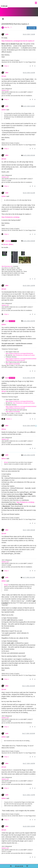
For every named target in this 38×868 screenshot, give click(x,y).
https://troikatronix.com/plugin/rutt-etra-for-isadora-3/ (18, 39)
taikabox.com (5, 88)
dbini (7, 71)
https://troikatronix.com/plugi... (11, 215)
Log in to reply (32, 26)
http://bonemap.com (7, 264)
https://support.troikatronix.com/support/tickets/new (19, 351)
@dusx (4, 427)
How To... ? (8, 25)
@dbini (4, 108)
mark (7, 32)
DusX (7, 319)
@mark (4, 74)
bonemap (8, 239)
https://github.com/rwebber (13, 362)
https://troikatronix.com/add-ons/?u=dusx (24, 353)
